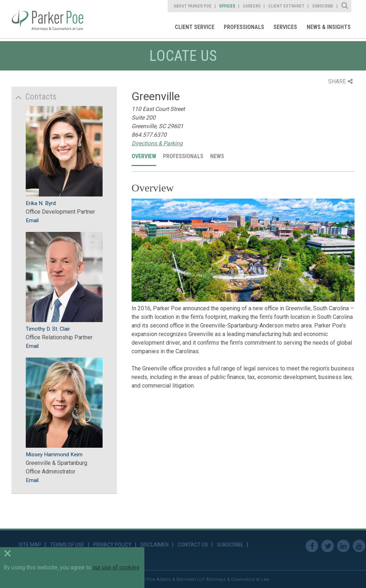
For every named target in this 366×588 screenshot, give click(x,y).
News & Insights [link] (329, 27)
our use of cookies (116, 567)
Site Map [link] (30, 545)
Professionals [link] (244, 27)
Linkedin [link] (343, 546)
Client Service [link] (195, 27)
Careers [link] (252, 6)
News (217, 156)
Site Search (345, 6)
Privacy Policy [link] (112, 545)
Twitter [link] (328, 546)
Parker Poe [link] (53, 19)
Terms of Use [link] (67, 545)
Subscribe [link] (323, 6)
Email (32, 220)
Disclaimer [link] (155, 545)
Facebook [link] (312, 546)
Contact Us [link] (193, 545)
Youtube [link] (359, 546)
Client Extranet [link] (286, 6)
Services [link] (285, 27)
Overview (144, 156)
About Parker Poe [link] (193, 6)
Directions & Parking (157, 143)
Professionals (183, 156)
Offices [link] (227, 6)
